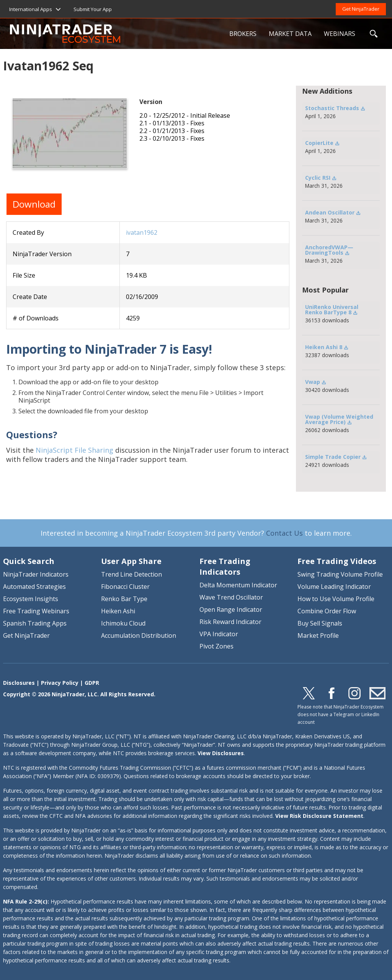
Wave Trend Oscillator (231, 597)
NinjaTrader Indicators (36, 574)
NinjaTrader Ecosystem (117, 34)
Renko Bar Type (124, 599)
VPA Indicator (219, 634)
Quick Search (29, 561)
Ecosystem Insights (31, 599)
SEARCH (374, 34)
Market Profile (318, 635)
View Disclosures (221, 753)
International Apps (31, 9)
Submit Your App (93, 9)
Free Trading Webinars (36, 611)
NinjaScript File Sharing (74, 450)
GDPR (92, 683)
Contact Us (284, 533)
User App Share (131, 561)
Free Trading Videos (337, 561)
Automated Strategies (34, 587)
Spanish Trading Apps (35, 623)
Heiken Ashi (118, 611)
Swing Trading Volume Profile (340, 574)
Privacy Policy (60, 683)
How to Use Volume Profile (336, 599)
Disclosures (19, 683)
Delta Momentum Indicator (238, 585)
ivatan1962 (142, 232)
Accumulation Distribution (139, 635)
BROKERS (243, 34)
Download (34, 204)
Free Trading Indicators (225, 566)
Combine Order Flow (327, 611)
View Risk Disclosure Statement (319, 816)
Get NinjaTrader (361, 9)
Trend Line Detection (131, 574)
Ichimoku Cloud (123, 623)
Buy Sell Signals (320, 623)
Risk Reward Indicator (230, 622)
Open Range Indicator (231, 609)
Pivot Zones (216, 646)
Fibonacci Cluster (125, 587)
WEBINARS (340, 34)
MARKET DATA (290, 34)
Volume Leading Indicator (334, 587)
